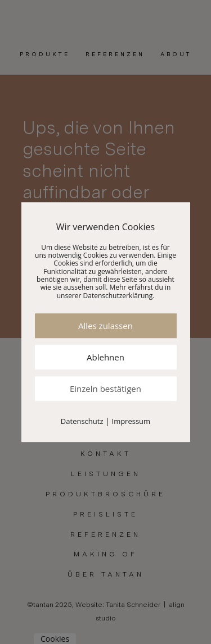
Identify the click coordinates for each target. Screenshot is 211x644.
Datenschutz (82, 421)
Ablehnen (105, 357)
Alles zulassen (105, 326)
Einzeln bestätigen (105, 389)
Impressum (131, 421)
